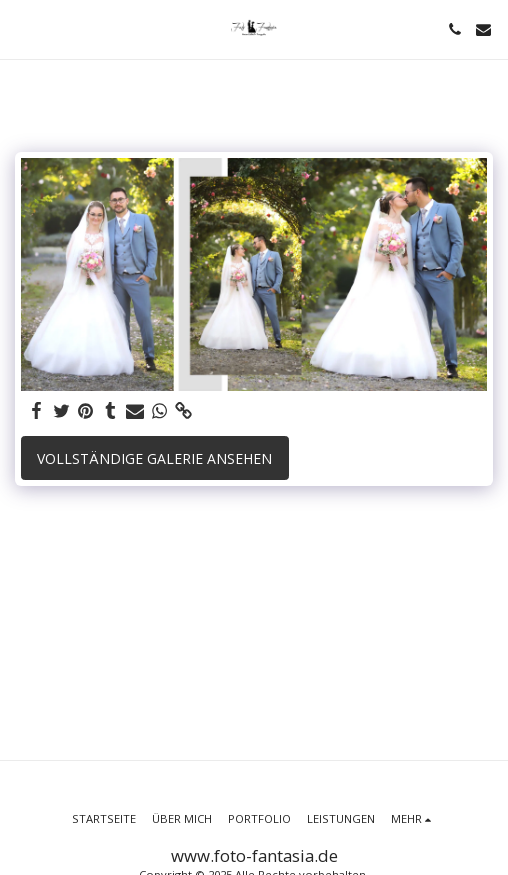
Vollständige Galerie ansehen (154, 458)
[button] (22, 28)
